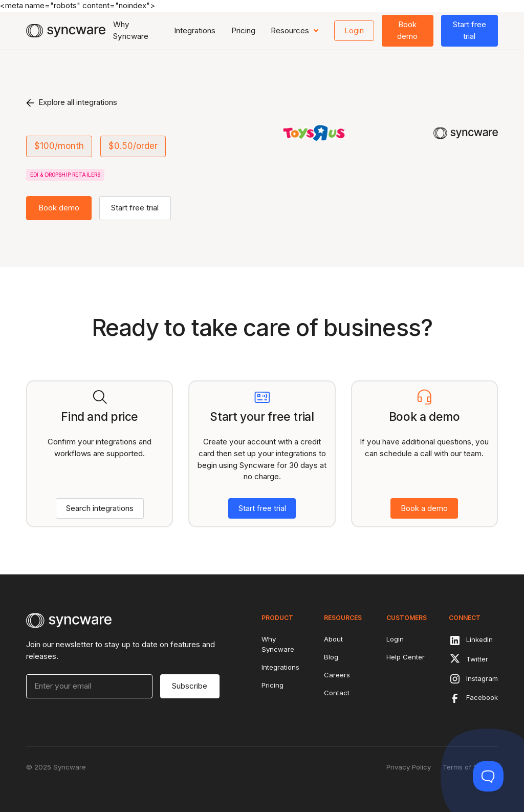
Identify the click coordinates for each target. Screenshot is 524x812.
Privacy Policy (409, 767)
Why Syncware (131, 30)
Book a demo (424, 508)
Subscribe (190, 686)
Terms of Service (470, 767)
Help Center (406, 657)
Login (354, 30)
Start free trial (470, 30)
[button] (295, 31)
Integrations (195, 30)
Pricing (243, 30)
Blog (331, 657)
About (333, 639)
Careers (337, 675)
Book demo (407, 30)
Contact (337, 693)
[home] (66, 31)
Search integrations (100, 508)
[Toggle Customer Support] (488, 776)
